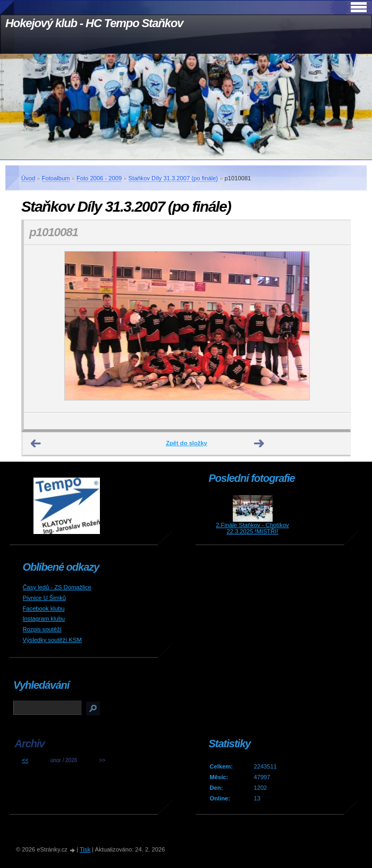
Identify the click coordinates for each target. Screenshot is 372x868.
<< (26, 760)
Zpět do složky (187, 443)
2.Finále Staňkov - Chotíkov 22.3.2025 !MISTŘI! (252, 528)
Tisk (85, 849)
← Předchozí (36, 444)
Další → (259, 444)
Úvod (28, 178)
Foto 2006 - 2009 (99, 178)
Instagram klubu (44, 619)
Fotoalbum (56, 178)
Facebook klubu (44, 608)
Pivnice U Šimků (44, 598)
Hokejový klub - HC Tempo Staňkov (94, 23)
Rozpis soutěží (42, 629)
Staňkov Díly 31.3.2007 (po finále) (174, 178)
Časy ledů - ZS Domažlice (57, 587)
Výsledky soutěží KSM (52, 640)
